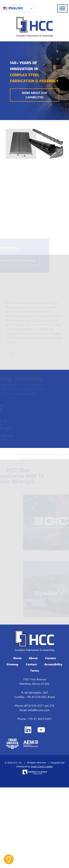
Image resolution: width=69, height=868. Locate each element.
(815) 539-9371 (34, 706)
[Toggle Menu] (62, 8)
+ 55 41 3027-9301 (39, 719)
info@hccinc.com (39, 710)
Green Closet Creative (42, 766)
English (13, 8)
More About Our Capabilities (34, 95)
